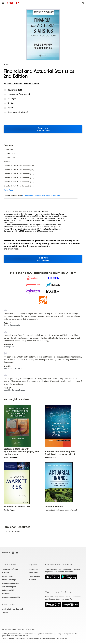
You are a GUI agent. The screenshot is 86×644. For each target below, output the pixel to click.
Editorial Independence (35, 638)
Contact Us (33, 569)
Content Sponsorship (11, 597)
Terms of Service (8, 638)
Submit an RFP (8, 590)
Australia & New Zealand (12, 609)
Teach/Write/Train (10, 569)
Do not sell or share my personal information (18, 629)
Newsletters (33, 573)
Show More (8, 190)
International (9, 604)
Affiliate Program (9, 587)
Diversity (6, 594)
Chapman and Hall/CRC (18, 112)
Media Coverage (9, 580)
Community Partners (11, 583)
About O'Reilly (9, 565)
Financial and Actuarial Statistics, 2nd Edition (41, 196)
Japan (5, 612)
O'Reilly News (8, 576)
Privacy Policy (34, 576)
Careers (6, 573)
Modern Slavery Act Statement (56, 638)
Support (33, 565)
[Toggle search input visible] (83, 3)
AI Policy (32, 580)
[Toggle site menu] (3, 3)
